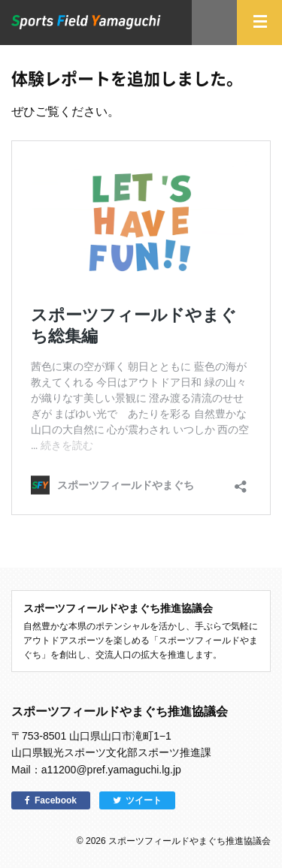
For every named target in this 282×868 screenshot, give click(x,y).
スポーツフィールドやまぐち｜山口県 (86, 22)
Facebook (56, 800)
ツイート (144, 800)
